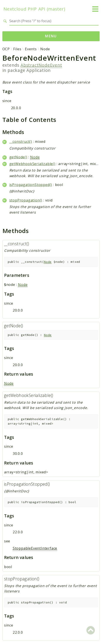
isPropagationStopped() (31, 185)
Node (45, 49)
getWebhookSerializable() (32, 164)
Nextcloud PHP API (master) (34, 9)
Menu (51, 36)
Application (39, 70)
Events (31, 49)
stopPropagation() (26, 200)
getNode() (18, 157)
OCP (6, 49)
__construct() (21, 142)
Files (17, 49)
